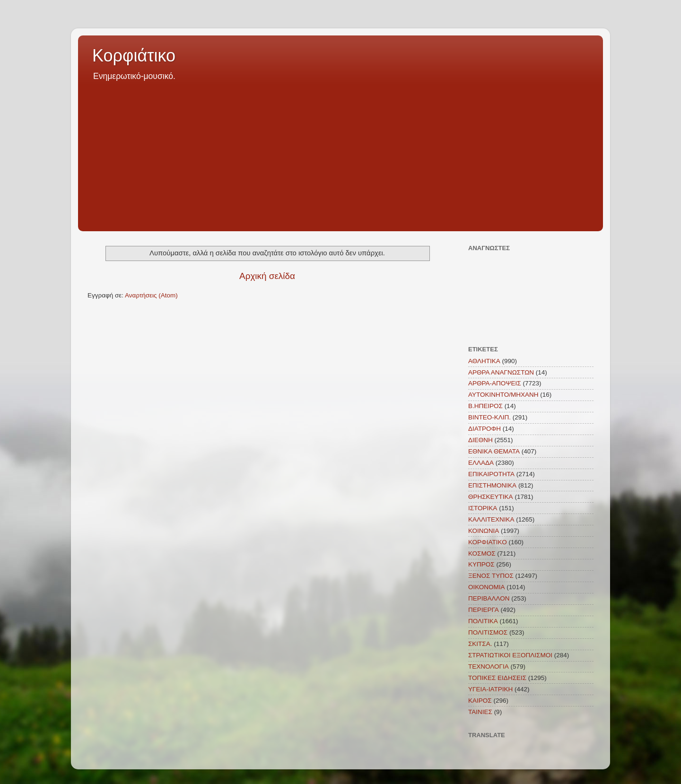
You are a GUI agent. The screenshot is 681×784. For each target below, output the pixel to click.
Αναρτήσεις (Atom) (151, 295)
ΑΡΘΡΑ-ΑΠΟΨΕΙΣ (495, 383)
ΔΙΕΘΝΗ (480, 440)
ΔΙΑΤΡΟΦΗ (485, 429)
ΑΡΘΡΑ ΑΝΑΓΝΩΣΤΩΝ (501, 372)
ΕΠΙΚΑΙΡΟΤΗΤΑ (491, 474)
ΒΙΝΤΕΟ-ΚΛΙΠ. (489, 417)
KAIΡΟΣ (480, 701)
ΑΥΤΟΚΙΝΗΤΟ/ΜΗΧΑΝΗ (503, 395)
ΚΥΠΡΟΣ (481, 564)
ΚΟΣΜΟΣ (482, 553)
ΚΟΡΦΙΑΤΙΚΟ (488, 542)
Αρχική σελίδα (267, 276)
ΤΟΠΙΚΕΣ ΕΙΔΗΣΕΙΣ (497, 678)
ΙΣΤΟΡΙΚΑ (483, 508)
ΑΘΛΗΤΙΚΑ (484, 361)
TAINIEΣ (480, 712)
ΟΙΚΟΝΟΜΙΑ (487, 587)
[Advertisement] (340, 153)
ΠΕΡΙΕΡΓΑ (484, 610)
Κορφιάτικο (134, 56)
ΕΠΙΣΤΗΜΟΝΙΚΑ (492, 485)
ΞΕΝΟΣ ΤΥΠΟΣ (491, 576)
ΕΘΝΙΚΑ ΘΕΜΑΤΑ (494, 451)
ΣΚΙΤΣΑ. (480, 644)
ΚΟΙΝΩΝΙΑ (484, 531)
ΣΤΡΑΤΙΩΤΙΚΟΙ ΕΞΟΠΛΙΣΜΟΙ (510, 655)
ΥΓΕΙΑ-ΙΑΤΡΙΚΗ (490, 689)
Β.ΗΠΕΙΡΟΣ (485, 406)
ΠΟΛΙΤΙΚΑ (483, 621)
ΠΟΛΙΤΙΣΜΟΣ (488, 632)
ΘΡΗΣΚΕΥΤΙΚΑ (491, 497)
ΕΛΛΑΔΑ (481, 463)
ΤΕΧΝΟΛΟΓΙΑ (489, 666)
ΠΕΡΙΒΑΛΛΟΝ (489, 598)
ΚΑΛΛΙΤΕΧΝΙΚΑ (491, 519)
